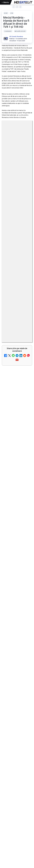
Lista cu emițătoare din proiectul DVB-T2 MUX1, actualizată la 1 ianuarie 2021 (16, 415)
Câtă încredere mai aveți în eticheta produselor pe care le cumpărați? (12, 439)
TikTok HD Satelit (17, 770)
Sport (6, 13)
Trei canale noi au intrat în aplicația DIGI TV (12, 298)
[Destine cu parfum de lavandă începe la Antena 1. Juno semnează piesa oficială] (27, 518)
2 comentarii (8, 31)
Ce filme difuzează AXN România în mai (17, 603)
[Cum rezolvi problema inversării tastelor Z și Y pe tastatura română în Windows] (27, 392)
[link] (17, 300)
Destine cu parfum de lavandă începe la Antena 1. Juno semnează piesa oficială (12, 519)
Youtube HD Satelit (17, 765)
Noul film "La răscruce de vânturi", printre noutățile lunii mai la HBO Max (17, 552)
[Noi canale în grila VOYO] (27, 322)
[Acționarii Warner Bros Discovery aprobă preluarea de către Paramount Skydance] (27, 493)
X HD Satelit (17, 776)
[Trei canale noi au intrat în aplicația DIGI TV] (27, 299)
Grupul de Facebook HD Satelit (17, 752)
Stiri (12, 13)
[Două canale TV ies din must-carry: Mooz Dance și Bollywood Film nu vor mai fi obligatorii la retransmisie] (27, 465)
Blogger (20, 835)
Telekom (13, 804)
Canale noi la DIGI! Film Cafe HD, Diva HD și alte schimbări (12, 342)
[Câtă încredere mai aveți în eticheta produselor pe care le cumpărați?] (27, 440)
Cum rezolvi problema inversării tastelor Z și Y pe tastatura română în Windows (12, 391)
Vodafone (20, 804)
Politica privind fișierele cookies (17, 824)
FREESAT (10, 801)
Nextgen (26, 801)
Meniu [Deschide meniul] (5, 2)
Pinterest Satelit (17, 781)
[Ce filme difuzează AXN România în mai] (17, 615)
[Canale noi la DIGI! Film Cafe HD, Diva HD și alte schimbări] (27, 344)
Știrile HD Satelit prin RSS (17, 787)
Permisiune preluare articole (17, 818)
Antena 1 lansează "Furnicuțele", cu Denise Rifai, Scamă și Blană (12, 366)
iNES (27, 804)
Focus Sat (18, 801)
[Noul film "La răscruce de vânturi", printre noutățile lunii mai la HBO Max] (17, 564)
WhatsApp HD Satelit (17, 759)
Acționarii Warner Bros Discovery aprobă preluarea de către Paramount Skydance (12, 493)
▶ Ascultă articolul (20, 31)
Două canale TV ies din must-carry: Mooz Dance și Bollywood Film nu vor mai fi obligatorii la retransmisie (12, 466)
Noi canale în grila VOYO (10, 320)
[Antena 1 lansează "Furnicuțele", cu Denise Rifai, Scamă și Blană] (27, 367)
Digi (4, 801)
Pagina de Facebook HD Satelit (17, 745)
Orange (5, 804)
